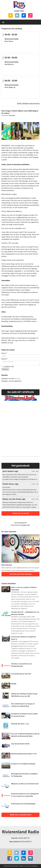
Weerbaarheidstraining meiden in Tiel (24, 754)
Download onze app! (20, 525)
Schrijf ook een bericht (21, 513)
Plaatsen (5, 369)
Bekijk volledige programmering (28, 104)
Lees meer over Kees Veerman (20, 574)
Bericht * (5, 359)
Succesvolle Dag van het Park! (21, 674)
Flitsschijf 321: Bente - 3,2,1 (20, 724)
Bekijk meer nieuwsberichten (21, 815)
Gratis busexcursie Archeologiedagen (23, 804)
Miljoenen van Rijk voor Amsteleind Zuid (25, 784)
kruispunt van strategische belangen (23, 764)
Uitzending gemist (20, 523)
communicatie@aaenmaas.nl (16, 302)
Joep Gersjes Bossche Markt (20, 744)
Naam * (4, 353)
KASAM (14, 684)
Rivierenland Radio (21, 832)
